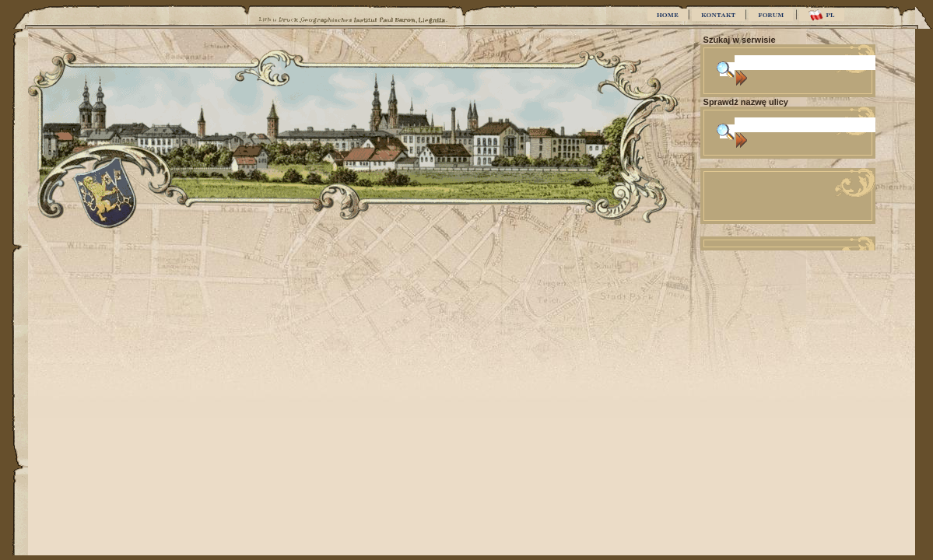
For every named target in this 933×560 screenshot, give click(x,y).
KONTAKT (718, 15)
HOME (668, 15)
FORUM (771, 15)
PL (821, 15)
